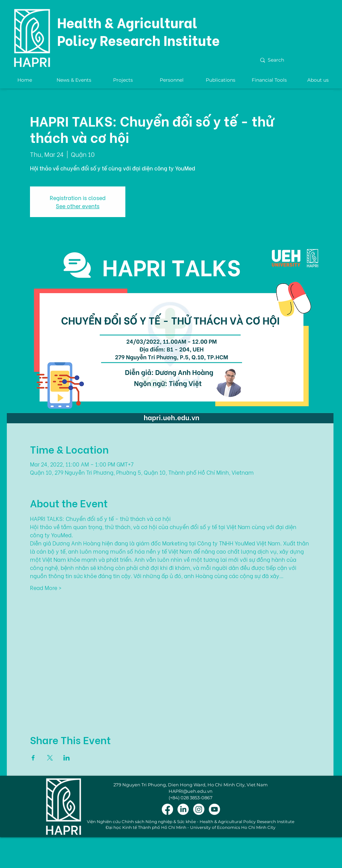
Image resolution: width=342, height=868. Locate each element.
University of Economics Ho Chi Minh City (233, 827)
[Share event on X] (50, 758)
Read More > (46, 588)
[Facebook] (167, 809)
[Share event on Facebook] (33, 758)
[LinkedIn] (183, 809)
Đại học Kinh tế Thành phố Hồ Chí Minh (146, 827)
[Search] (296, 60)
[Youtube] (214, 809)
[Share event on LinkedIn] (67, 758)
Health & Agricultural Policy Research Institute (138, 31)
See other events (78, 206)
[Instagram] (199, 809)
